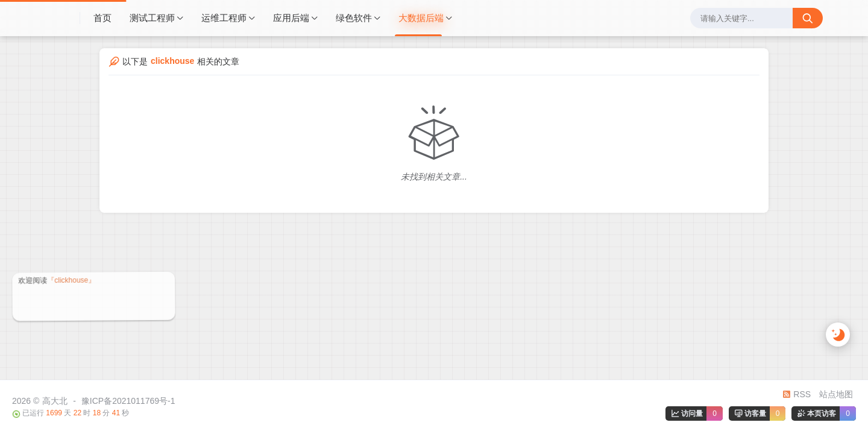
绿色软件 (354, 18)
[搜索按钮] (808, 18)
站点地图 (836, 394)
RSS (797, 394)
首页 (102, 18)
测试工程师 (152, 18)
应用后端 (291, 18)
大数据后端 (421, 18)
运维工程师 (224, 18)
